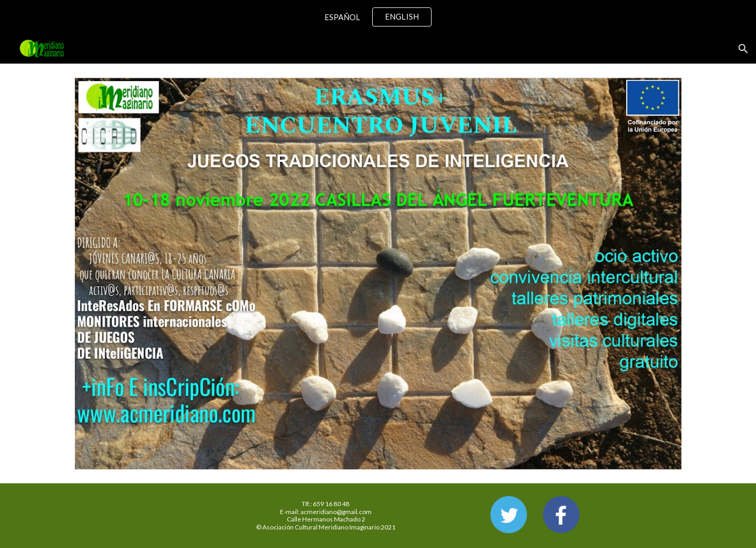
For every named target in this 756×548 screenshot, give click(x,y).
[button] (743, 49)
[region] (378, 17)
